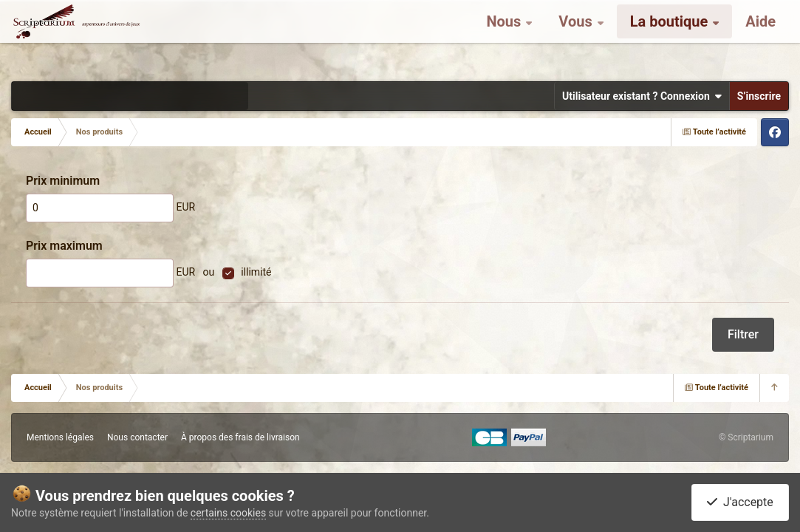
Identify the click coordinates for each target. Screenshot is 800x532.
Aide (760, 37)
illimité (256, 272)
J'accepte (740, 502)
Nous (505, 37)
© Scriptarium (746, 437)
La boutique (671, 37)
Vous (577, 37)
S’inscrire (759, 96)
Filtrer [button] (743, 334)
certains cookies (228, 513)
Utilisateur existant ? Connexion (642, 96)
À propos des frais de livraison (240, 437)
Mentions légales (60, 437)
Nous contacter (137, 437)
